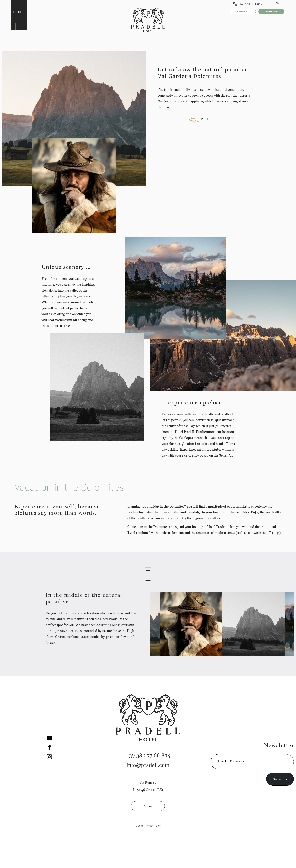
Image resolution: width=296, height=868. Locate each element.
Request (244, 11)
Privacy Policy (153, 826)
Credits (139, 826)
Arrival (148, 806)
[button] (49, 737)
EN (281, 3)
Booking (272, 11)
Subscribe (280, 779)
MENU (18, 12)
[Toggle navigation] (17, 12)
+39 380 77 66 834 (251, 4)
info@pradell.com (148, 765)
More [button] (205, 119)
